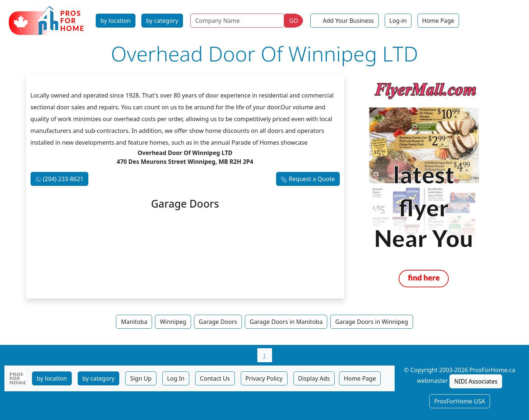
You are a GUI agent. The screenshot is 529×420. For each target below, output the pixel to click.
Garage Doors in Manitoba (286, 322)
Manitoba (134, 322)
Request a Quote (312, 179)
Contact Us (215, 378)
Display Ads (314, 378)
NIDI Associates (476, 381)
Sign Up (141, 378)
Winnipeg (173, 322)
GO (293, 21)
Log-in (398, 21)
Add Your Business (348, 21)
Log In (176, 378)
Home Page (438, 21)
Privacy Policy (264, 378)
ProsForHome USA (459, 401)
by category (162, 21)
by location (116, 21)
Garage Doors (218, 322)
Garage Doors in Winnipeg (371, 322)
